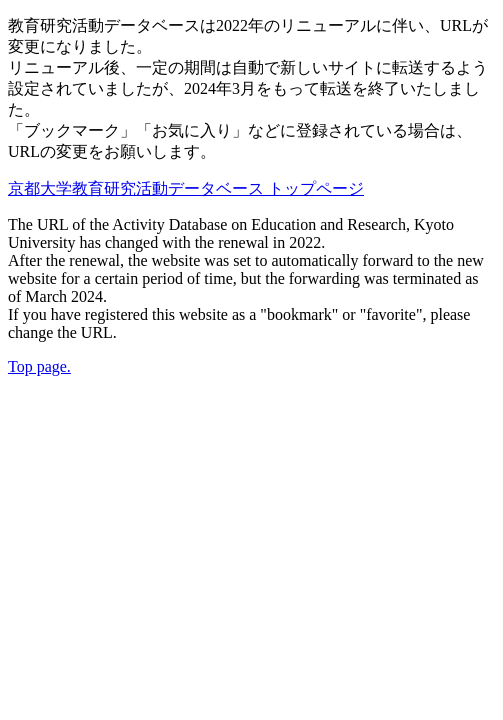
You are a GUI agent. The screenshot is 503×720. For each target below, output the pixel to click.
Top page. (39, 366)
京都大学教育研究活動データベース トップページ (186, 188)
